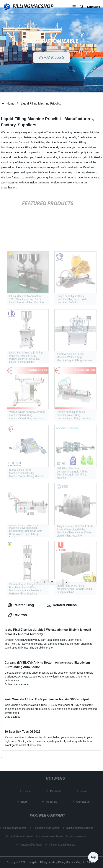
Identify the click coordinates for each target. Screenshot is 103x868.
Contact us (84, 802)
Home (10, 104)
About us (52, 802)
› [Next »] (66, 582)
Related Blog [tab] (21, 605)
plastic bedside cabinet (79, 828)
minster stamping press (62, 845)
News (85, 791)
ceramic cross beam (50, 836)
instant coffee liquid (30, 845)
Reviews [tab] (17, 615)
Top (93, 857)
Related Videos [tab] (62, 605)
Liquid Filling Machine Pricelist (41, 104)
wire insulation (77, 836)
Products (57, 791)
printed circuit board (20, 836)
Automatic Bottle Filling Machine (37, 142)
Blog (25, 802)
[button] (74, 7)
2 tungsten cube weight (45, 828)
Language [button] (94, 7)
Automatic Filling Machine (28, 147)
